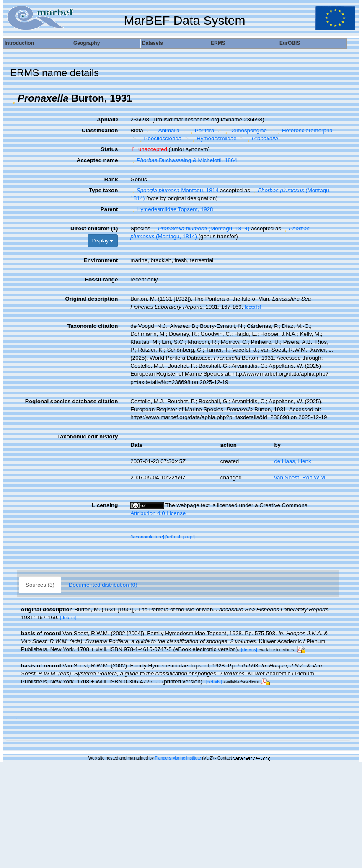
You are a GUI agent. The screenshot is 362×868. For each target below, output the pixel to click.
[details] (253, 307)
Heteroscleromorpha (304, 130)
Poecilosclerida (160, 138)
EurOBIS (290, 43)
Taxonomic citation (93, 326)
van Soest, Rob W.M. (300, 478)
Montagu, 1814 (174, 190)
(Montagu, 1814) (200, 228)
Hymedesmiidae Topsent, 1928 (172, 209)
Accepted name (97, 160)
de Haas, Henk (292, 461)
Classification (100, 130)
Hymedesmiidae (214, 138)
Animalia (166, 130)
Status (110, 149)
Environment (101, 260)
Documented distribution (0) (103, 585)
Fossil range (102, 279)
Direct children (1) (94, 228)
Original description (91, 299)
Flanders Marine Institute (178, 758)
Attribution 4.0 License (158, 513)
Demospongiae (245, 130)
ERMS (218, 43)
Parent (109, 209)
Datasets (153, 43)
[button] (14, 98)
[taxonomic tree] (147, 537)
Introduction (19, 43)
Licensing (105, 505)
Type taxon (103, 190)
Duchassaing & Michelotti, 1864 (184, 160)
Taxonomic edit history (87, 437)
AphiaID (107, 120)
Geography (87, 43)
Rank (111, 179)
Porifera (201, 130)
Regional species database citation (71, 401)
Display (103, 241)
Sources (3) (40, 585)
